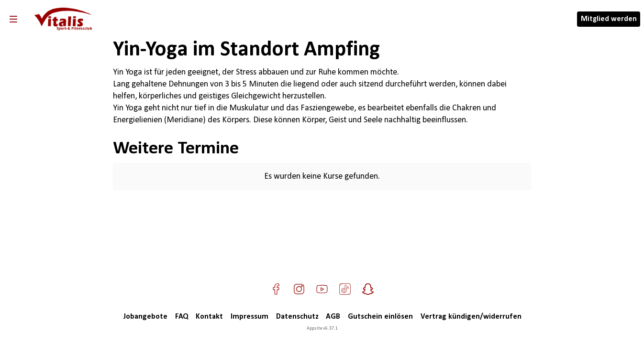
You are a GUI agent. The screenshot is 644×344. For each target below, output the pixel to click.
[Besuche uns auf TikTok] (345, 289)
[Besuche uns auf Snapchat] (368, 289)
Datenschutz (297, 317)
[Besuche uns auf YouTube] (322, 289)
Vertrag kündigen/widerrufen (471, 317)
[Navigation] (13, 19)
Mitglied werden (609, 19)
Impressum (250, 317)
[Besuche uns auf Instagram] (299, 289)
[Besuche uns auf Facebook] (276, 289)
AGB (333, 317)
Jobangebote (145, 317)
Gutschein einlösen (380, 317)
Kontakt (209, 317)
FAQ (182, 317)
